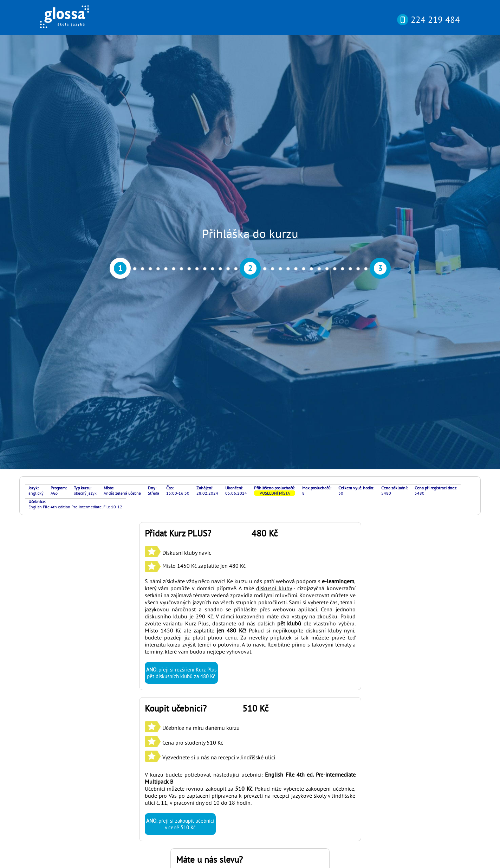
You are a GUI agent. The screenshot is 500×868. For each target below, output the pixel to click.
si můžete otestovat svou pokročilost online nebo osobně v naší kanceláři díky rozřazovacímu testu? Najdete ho (245, 766)
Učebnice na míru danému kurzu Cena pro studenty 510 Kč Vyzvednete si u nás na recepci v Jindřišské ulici (210, 435)
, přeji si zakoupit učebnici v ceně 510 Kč (180, 516)
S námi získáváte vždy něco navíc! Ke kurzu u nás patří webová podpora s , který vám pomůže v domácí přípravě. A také (250, 277)
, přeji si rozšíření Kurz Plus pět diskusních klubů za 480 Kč (181, 365)
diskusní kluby (274, 281)
